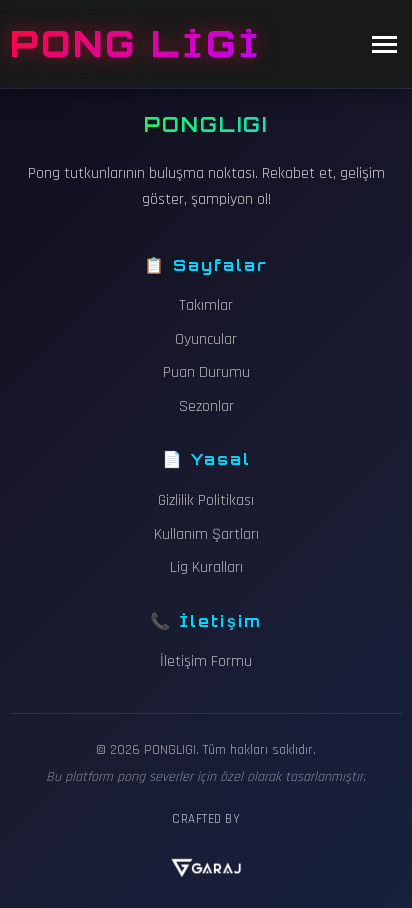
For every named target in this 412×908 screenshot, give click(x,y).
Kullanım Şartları (206, 534)
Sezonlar (206, 406)
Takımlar (206, 305)
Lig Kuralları (206, 567)
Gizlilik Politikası (206, 500)
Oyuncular (206, 339)
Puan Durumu (206, 372)
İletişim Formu (206, 661)
